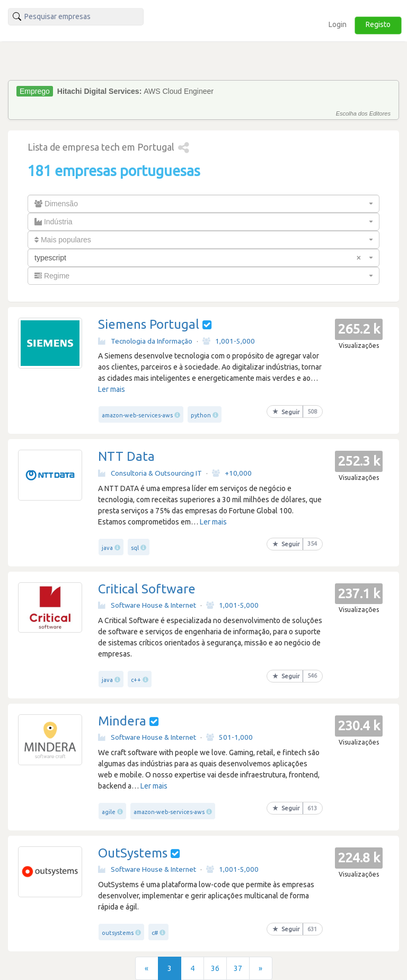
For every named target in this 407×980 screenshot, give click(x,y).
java (107, 548)
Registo (378, 24)
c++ (136, 680)
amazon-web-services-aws (137, 415)
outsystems (118, 933)
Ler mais (112, 389)
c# (155, 933)
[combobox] (203, 204)
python (201, 415)
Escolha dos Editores (363, 113)
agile (109, 812)
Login (338, 24)
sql (135, 548)
